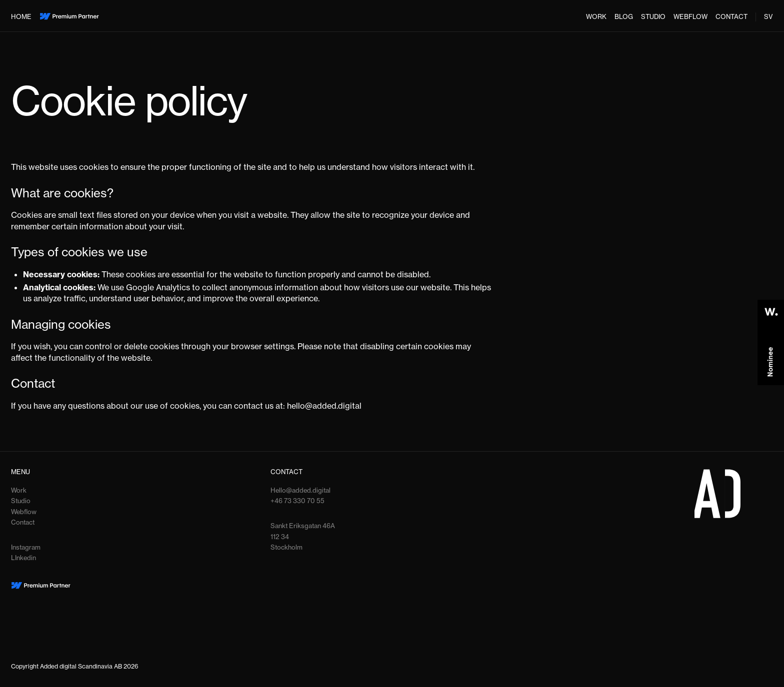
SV (768, 16)
